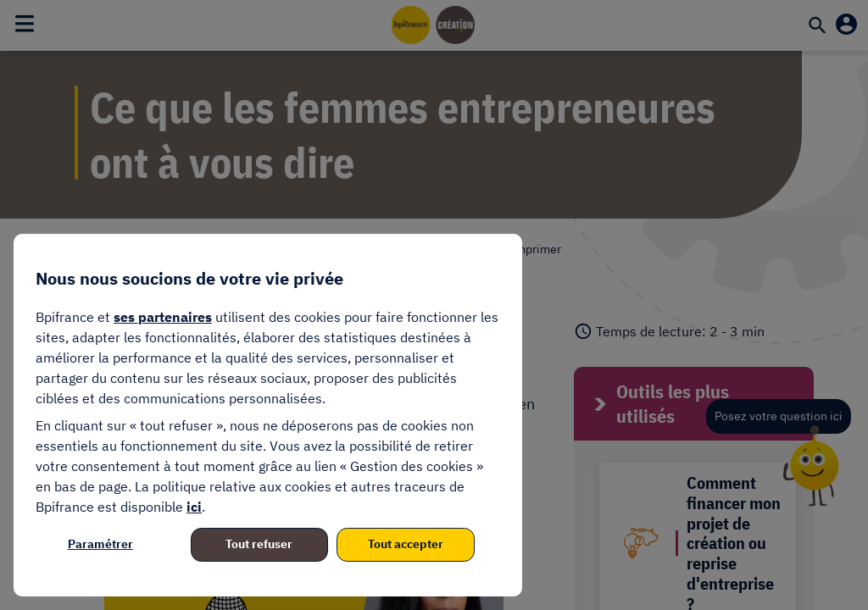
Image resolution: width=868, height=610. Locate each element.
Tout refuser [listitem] (259, 544)
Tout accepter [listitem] (406, 544)
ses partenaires (163, 317)
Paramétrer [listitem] (100, 544)
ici (194, 507)
